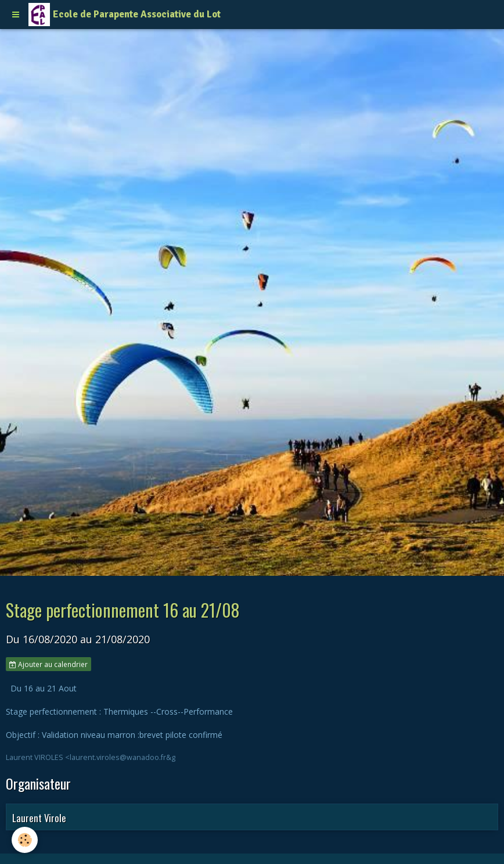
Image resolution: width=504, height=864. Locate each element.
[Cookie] (25, 840)
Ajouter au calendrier (48, 664)
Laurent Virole (39, 818)
